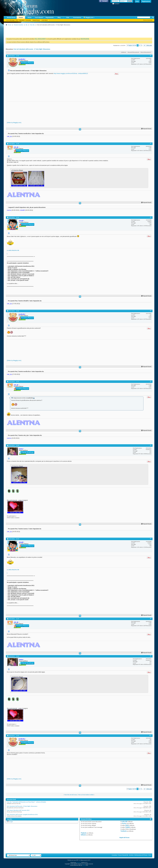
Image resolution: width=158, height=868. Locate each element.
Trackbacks (124, 831)
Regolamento (50, 18)
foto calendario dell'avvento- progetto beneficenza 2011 (22, 814)
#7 (151, 539)
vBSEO (84, 865)
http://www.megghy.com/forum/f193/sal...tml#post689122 (71, 73)
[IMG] (127, 825)
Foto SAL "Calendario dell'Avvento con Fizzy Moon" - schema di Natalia (26, 802)
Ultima (149, 45)
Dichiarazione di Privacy (141, 855)
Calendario (22, 20)
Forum (21, 18)
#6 (151, 445)
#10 (150, 735)
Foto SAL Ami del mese (71, 795)
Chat (68, 18)
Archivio (131, 855)
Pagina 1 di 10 (132, 45)
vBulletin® (79, 862)
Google (11, 822)
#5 (151, 381)
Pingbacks (84, 833)
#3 (151, 217)
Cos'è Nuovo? (39, 18)
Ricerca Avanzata (148, 20)
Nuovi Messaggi (10, 20)
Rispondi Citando (146, 129)
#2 (151, 143)
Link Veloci (45, 20)
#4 (151, 311)
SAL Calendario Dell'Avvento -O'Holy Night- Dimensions (22, 806)
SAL (27, 25)
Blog (59, 18)
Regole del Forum (124, 838)
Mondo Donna (11, 18)
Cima (150, 855)
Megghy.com (88, 18)
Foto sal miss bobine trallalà (86, 795)
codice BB (124, 822)
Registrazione (146, 1)
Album (29, 18)
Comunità (28, 20)
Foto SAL (32, 25)
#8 (151, 619)
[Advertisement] (44, 31)
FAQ (17, 20)
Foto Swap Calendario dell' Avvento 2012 (18, 810)
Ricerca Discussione (145, 52)
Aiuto (137, 1)
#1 (151, 56)
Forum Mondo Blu (123, 855)
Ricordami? (116, 4)
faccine (124, 823)
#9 (151, 656)
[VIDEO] (128, 827)
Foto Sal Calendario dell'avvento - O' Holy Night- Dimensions (32, 49)
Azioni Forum (36, 20)
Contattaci (115, 855)
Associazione (77, 18)
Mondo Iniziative (18, 25)
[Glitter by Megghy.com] (14, 123)
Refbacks (83, 835)
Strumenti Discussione (133, 52)
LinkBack (123, 52)
